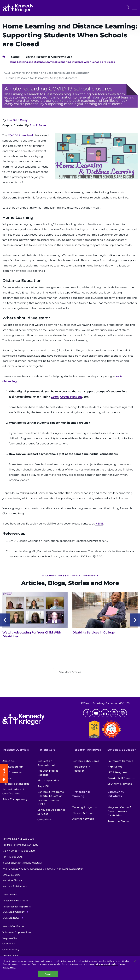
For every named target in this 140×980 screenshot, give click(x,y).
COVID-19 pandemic (21, 135)
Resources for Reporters (17, 907)
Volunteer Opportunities (17, 932)
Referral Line (18, 839)
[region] (70, 968)
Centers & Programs (51, 792)
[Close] (135, 961)
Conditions (45, 820)
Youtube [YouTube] (96, 713)
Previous (5, 620)
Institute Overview (16, 750)
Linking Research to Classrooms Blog (49, 57)
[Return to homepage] (18, 8)
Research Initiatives (87, 750)
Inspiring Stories (12, 880)
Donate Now (11, 918)
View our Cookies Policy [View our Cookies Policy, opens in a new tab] (107, 964)
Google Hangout (71, 397)
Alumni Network (83, 819)
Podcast (123, 713)
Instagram (114, 713)
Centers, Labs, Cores (86, 761)
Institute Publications (15, 886)
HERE (99, 524)
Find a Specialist (48, 780)
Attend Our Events (13, 926)
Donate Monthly (14, 912)
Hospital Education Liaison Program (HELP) (50, 800)
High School (115, 767)
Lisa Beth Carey (17, 120)
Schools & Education (122, 750)
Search (127, 7)
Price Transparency (15, 799)
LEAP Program (117, 772)
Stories (15, 57)
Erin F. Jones (38, 125)
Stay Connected (13, 772)
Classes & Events (83, 813)
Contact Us (9, 944)
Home (4, 57)
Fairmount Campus (120, 761)
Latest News (10, 895)
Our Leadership (13, 767)
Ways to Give (10, 938)
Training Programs (85, 807)
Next (135, 620)
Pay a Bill (43, 786)
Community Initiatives (116, 794)
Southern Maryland (120, 784)
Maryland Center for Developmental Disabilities (120, 811)
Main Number (19, 851)
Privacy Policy (10, 956)
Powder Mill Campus (121, 778)
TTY (12, 857)
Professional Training (81, 794)
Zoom (55, 397)
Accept (48, 974)
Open (134, 9)
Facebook (87, 713)
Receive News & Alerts (15, 901)
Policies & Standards (16, 784)
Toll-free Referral (20, 845)
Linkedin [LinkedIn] (105, 713)
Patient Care (47, 750)
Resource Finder (118, 821)
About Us (9, 761)
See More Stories (70, 672)
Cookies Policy (11, 950)
